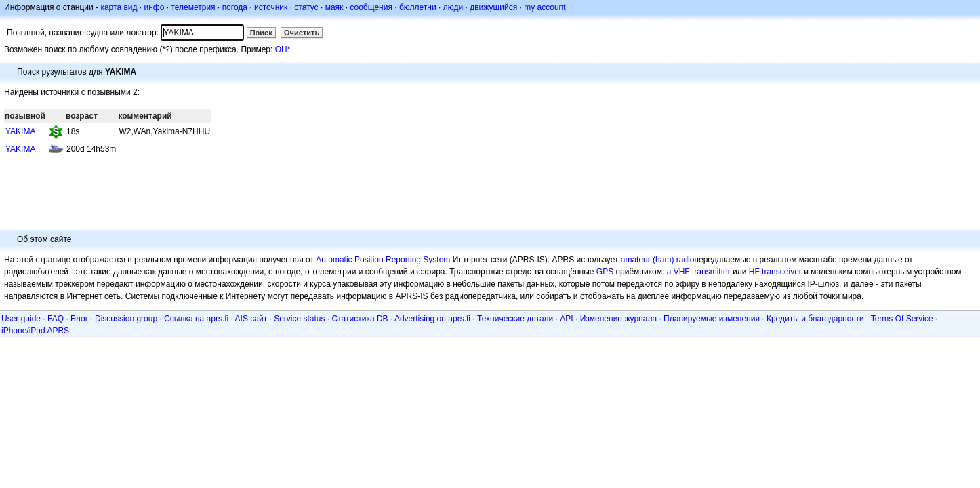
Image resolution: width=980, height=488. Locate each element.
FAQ (56, 319)
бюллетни (418, 7)
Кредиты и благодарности (815, 319)
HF (754, 272)
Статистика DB (360, 319)
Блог (79, 319)
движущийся (493, 7)
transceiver (782, 272)
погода (235, 7)
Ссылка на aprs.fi (196, 319)
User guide (21, 319)
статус (306, 7)
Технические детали (515, 319)
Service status (299, 319)
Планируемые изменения (712, 319)
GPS (605, 272)
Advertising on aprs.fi (432, 319)
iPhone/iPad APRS (35, 331)
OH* (283, 49)
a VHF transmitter (699, 272)
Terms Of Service (902, 319)
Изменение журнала (618, 319)
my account (545, 7)
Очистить (302, 33)
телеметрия (193, 7)
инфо (154, 7)
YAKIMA (20, 131)
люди (453, 7)
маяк (334, 7)
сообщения (371, 7)
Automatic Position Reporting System (383, 260)
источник (271, 7)
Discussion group (126, 319)
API (566, 319)
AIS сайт (251, 319)
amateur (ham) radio (658, 260)
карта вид (119, 7)
